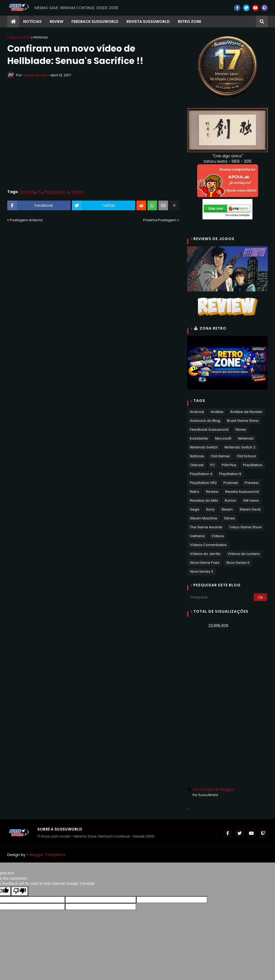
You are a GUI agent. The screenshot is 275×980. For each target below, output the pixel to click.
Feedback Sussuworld (209, 430)
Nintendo (246, 438)
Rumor (231, 500)
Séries (229, 518)
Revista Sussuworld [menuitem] (148, 22)
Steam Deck (250, 509)
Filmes (241, 430)
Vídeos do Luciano (244, 554)
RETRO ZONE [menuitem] (189, 22)
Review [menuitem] (57, 22)
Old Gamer (220, 456)
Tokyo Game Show (245, 527)
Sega (195, 509)
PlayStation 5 (230, 474)
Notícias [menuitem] (32, 22)
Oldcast (197, 465)
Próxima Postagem (160, 220)
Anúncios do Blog (205, 421)
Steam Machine (204, 518)
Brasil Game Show (243, 421)
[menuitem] (13, 22)
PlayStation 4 (57, 192)
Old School (246, 456)
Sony (210, 509)
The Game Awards (206, 527)
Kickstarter (199, 438)
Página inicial (19, 37)
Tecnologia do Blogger (211, 789)
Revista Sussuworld (242, 492)
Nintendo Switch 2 (240, 447)
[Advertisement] (227, 670)
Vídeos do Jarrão (205, 554)
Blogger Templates (48, 855)
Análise (217, 412)
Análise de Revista (246, 412)
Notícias (41, 37)
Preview (252, 483)
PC (40, 192)
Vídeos (77, 192)
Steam (227, 509)
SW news (251, 500)
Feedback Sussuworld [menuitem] (95, 22)
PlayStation (253, 465)
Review (212, 492)
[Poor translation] (20, 891)
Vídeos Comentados (208, 545)
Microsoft (223, 438)
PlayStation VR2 (203, 483)
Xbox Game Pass (205, 563)
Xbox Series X (202, 571)
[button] (262, 22)
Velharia (197, 536)
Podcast (231, 483)
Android (197, 412)
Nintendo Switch (204, 447)
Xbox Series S (238, 563)
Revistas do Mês (204, 500)
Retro (195, 492)
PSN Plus (229, 465)
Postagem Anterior (26, 220)
